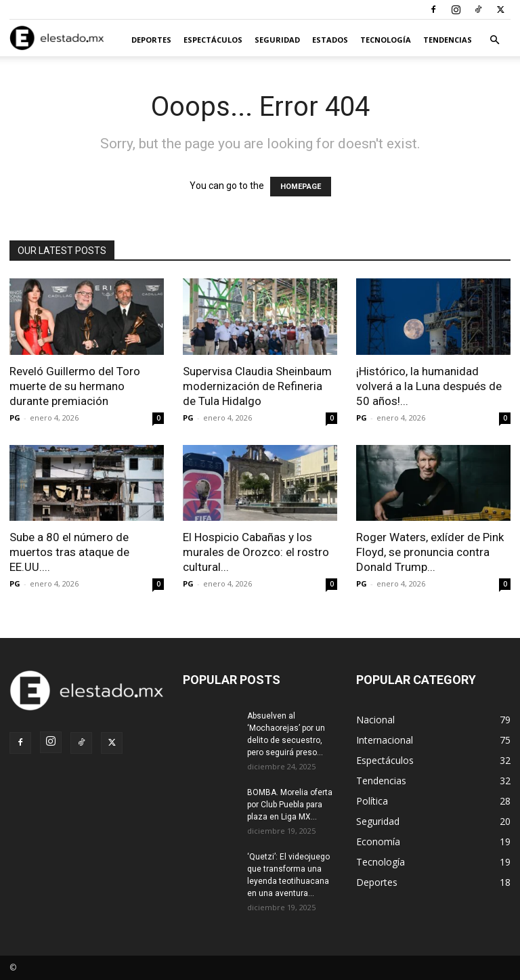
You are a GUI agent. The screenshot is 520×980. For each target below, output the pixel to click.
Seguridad (277, 40)
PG (15, 418)
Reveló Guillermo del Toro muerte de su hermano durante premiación (75, 386)
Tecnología (386, 40)
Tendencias (448, 40)
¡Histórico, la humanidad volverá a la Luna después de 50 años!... (429, 386)
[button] (494, 40)
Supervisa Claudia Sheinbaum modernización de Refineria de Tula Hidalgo (257, 386)
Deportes (151, 40)
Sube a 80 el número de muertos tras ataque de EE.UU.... (69, 552)
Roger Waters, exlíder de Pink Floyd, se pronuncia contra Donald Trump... (430, 552)
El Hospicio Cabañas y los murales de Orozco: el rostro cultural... (256, 552)
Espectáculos (213, 40)
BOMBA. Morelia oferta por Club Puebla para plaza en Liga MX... (290, 805)
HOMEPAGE (301, 187)
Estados (330, 40)
